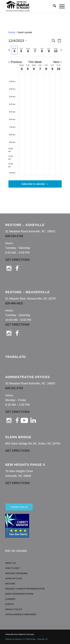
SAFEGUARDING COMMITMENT (21, 614)
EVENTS (9, 604)
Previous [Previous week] (15, 62)
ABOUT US (10, 563)
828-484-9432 (14, 303)
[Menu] (60, 6)
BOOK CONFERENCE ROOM (19, 594)
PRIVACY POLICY (14, 609)
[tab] (14, 50)
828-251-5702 (14, 388)
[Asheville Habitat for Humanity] (29, 6)
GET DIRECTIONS (17, 260)
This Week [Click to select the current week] (35, 62)
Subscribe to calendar (33, 184)
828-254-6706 (14, 236)
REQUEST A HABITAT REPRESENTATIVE (25, 589)
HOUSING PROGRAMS (16, 573)
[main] (35, 113)
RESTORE (10, 584)
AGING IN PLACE (14, 578)
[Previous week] (9, 50)
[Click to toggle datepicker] (18, 41)
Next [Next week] (57, 62)
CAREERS (10, 599)
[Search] (53, 6)
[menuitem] (53, 6)
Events (12, 32)
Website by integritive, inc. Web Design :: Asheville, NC (27, 639)
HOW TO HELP (12, 568)
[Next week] (61, 50)
